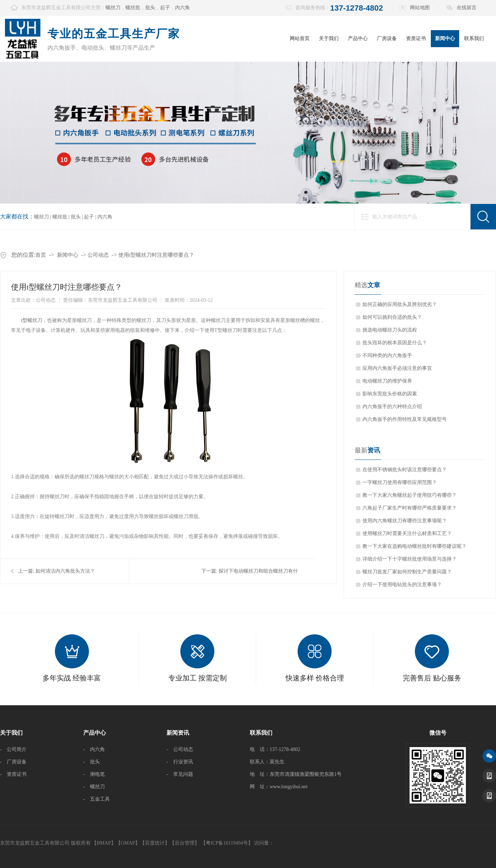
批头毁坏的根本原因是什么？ (395, 343)
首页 (41, 255)
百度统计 (155, 843)
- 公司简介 (13, 749)
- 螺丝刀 (94, 787)
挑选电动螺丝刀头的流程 (390, 330)
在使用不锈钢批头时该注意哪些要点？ (405, 470)
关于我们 (329, 38)
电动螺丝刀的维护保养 (387, 381)
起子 (165, 8)
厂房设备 (387, 38)
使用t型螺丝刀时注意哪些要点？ (156, 255)
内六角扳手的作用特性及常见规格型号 (405, 419)
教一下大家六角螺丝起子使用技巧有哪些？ (410, 495)
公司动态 (98, 255)
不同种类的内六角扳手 (387, 355)
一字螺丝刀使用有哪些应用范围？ (400, 482)
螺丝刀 (113, 8)
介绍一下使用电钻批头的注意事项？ (402, 585)
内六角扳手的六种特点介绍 (392, 407)
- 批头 (92, 762)
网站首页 (300, 38)
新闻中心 (445, 38)
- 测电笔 (94, 774)
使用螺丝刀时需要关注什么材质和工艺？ (407, 533)
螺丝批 (133, 8)
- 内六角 (94, 749)
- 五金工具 (97, 799)
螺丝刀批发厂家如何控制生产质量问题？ (407, 572)
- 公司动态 (180, 749)
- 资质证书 (13, 774)
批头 (150, 8)
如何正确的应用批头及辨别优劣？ (400, 304)
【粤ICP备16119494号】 (227, 843)
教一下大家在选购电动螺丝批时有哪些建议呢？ (415, 546)
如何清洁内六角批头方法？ (65, 571)
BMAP (104, 843)
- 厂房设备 (13, 762)
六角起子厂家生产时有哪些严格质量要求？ (410, 508)
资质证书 (416, 38)
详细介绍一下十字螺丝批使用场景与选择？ (410, 559)
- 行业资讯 (180, 762)
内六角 (182, 8)
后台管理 (185, 843)
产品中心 (358, 38)
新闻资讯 (178, 733)
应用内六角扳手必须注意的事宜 (397, 368)
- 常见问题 (180, 774)
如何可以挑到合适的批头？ (392, 317)
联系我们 (474, 38)
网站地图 (420, 8)
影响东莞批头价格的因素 (390, 394)
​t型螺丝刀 (32, 320)
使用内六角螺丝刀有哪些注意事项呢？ (405, 521)
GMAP (128, 843)
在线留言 (467, 8)
